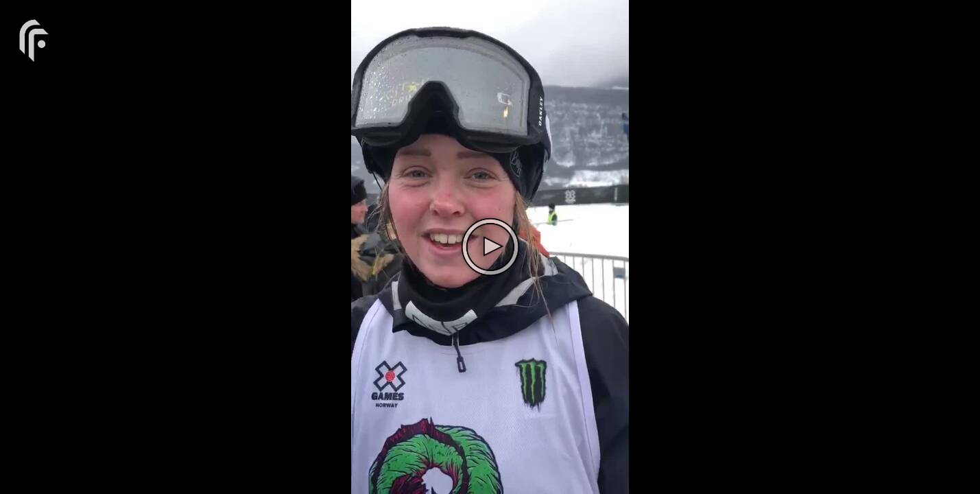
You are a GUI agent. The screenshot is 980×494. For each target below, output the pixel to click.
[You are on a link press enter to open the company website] (34, 39)
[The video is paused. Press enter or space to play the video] (490, 247)
